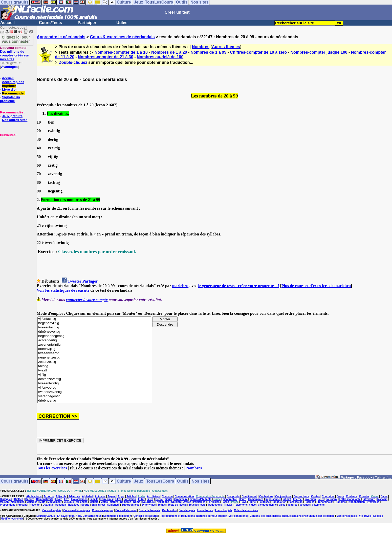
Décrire (30, 499)
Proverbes (373, 502)
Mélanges (82, 502)
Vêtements (318, 505)
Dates (384, 496)
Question (60, 505)
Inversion (310, 499)
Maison (4, 502)
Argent (112, 496)
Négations (163, 502)
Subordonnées (130, 505)
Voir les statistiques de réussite (63, 290)
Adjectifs (61, 496)
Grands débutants (201, 499)
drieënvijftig (94, 349)
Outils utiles (169, 510)
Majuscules (18, 502)
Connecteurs (301, 496)
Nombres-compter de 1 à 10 (121, 52)
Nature (114, 502)
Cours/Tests (50, 23)
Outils (183, 481)
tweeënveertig (94, 353)
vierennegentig (94, 396)
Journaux (331, 499)
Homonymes (256, 499)
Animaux (100, 496)
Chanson (167, 496)
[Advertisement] (15, 162)
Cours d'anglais (52, 510)
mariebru (180, 286)
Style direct (98, 505)
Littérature (369, 499)
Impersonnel (273, 499)
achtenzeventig (94, 379)
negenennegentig (94, 336)
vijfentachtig (94, 319)
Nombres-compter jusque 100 (319, 52)
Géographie (230, 499)
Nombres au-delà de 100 (160, 57)
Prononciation (356, 502)
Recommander (13, 93)
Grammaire (181, 499)
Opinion (176, 502)
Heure (243, 499)
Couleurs (351, 496)
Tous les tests (197, 505)
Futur (141, 499)
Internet (298, 499)
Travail (228, 505)
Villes (282, 505)
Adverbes (74, 496)
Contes (315, 496)
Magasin (382, 499)
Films (118, 499)
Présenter (35, 505)
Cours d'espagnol (103, 510)
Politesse (264, 502)
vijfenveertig (94, 388)
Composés (233, 496)
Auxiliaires (153, 496)
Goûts (169, 499)
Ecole (59, 499)
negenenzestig (94, 358)
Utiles (122, 23)
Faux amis (107, 499)
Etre (67, 499)
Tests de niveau (177, 505)
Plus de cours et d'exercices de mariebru (316, 286)
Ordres (187, 502)
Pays (243, 502)
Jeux (138, 481)
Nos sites (201, 481)
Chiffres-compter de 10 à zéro (258, 52)
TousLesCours (160, 481)
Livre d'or (9, 90)
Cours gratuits (15, 481)
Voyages (304, 505)
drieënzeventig (94, 332)
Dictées (19, 499)
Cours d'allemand (126, 510)
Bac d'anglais (187, 510)
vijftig (94, 375)
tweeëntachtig (94, 327)
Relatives (74, 505)
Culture (124, 481)
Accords (49, 496)
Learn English (224, 510)
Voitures (292, 505)
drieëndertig (94, 401)
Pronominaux (324, 502)
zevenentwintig (94, 345)
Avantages (9, 67)
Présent (22, 505)
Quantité (48, 505)
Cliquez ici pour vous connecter (16, 39)
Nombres (201, 47)
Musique (69, 502)
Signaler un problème (10, 99)
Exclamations (79, 499)
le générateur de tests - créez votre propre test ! (238, 286)
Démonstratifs (45, 499)
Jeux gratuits (12, 116)
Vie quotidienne (267, 505)
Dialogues (6, 499)
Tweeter (74, 281)
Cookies (378, 516)
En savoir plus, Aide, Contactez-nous (79, 516)
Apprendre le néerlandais (61, 37)
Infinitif (287, 499)
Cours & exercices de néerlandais (122, 37)
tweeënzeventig (94, 392)
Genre (159, 499)
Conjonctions (284, 496)
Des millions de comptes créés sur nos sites (15, 53)
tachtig (94, 366)
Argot (121, 496)
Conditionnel (249, 496)
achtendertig (94, 340)
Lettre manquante (350, 499)
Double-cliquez (73, 62)
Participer (87, 23)
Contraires (328, 496)
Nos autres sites (15, 120)
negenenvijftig (94, 323)
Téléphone (241, 505)
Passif (225, 502)
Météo (104, 502)
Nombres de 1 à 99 (209, 52)
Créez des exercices (246, 510)
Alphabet (87, 496)
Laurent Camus (46, 516)
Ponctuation (279, 502)
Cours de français (149, 510)
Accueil (7, 23)
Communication (184, 496)
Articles (131, 496)
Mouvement (54, 502)
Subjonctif (113, 505)
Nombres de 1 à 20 (169, 52)
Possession (296, 502)
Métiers (94, 502)
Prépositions (8, 505)
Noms (137, 502)
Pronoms (340, 502)
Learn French (205, 510)
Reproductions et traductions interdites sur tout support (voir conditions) (204, 516)
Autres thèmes (226, 47)
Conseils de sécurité (146, 516)
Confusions (266, 496)
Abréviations (34, 496)
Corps (340, 496)
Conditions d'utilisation (117, 516)
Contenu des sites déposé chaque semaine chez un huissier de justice (292, 516)
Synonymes (148, 505)
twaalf (94, 371)
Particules (213, 502)
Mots (42, 502)
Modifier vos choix (12, 519)
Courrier (364, 496)
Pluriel (253, 502)
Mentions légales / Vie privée (354, 516)
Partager (90, 281)
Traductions (215, 505)
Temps (162, 505)
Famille (94, 499)
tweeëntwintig (94, 383)
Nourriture (149, 502)
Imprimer (9, 86)
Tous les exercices (52, 468)
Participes (199, 502)
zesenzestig (94, 362)
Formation (130, 499)
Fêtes (150, 499)
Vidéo (252, 505)
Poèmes (310, 502)
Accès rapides (13, 82)
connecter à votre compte (87, 300)
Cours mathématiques (77, 510)
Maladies (32, 502)
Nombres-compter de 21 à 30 (106, 57)
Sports (85, 505)
